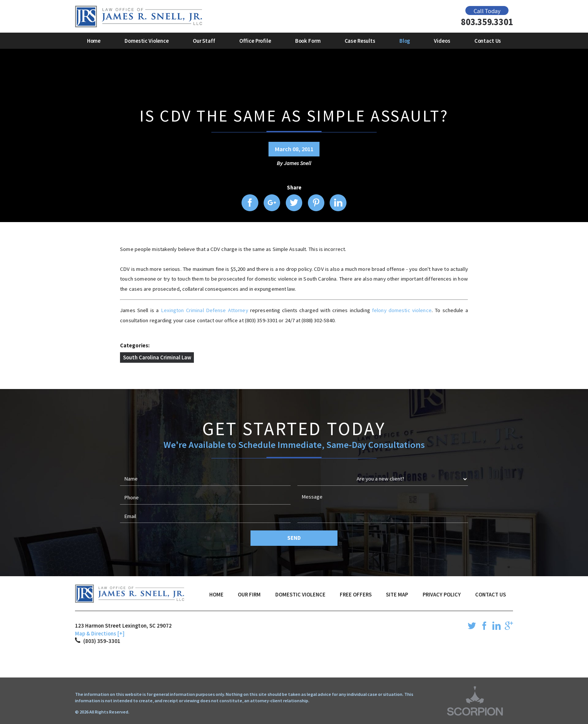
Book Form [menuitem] (308, 41)
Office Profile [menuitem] (255, 41)
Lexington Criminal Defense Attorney (205, 310)
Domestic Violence (300, 595)
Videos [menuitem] (442, 41)
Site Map (397, 595)
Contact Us (490, 595)
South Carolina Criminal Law (157, 357)
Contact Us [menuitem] (488, 41)
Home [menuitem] (94, 41)
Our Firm (249, 595)
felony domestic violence (402, 310)
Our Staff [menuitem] (204, 41)
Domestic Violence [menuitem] (147, 41)
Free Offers (356, 595)
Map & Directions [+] (100, 634)
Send (294, 538)
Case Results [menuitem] (360, 41)
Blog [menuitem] (405, 41)
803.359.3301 (487, 22)
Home (216, 595)
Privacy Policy (442, 595)
